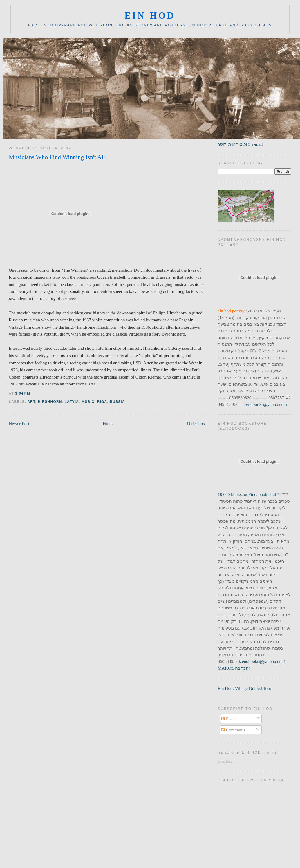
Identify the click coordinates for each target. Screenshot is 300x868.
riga (102, 402)
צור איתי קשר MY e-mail (240, 144)
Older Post (196, 423)
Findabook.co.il (262, 494)
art (31, 402)
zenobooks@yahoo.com (266, 404)
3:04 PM (23, 394)
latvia (72, 402)
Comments (233, 730)
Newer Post (19, 423)
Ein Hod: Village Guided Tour (244, 688)
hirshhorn (50, 402)
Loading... (227, 761)
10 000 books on (233, 494)
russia (117, 402)
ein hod (150, 16)
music (88, 402)
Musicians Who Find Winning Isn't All (57, 157)
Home (108, 423)
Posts (228, 719)
